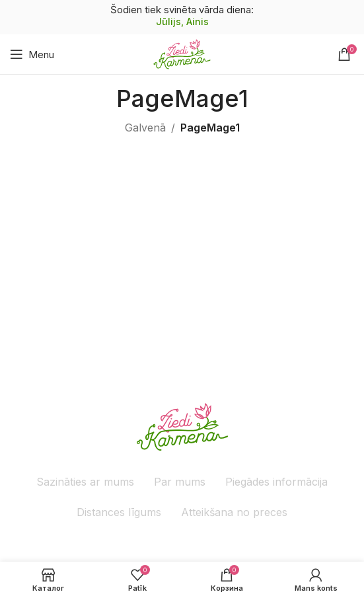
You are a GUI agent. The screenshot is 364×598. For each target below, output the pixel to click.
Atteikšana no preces (234, 512)
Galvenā (145, 128)
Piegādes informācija (276, 482)
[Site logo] (182, 53)
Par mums (180, 482)
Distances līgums (119, 512)
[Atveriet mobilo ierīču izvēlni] (32, 54)
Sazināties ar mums (85, 482)
